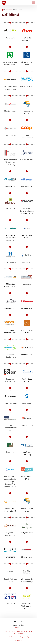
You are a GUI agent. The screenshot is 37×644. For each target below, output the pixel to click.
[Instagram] (22, 621)
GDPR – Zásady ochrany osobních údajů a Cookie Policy (18, 632)
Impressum (19, 640)
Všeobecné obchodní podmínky (18, 637)
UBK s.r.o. (18, 628)
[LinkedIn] (19, 621)
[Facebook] (15, 621)
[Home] (3, 10)
